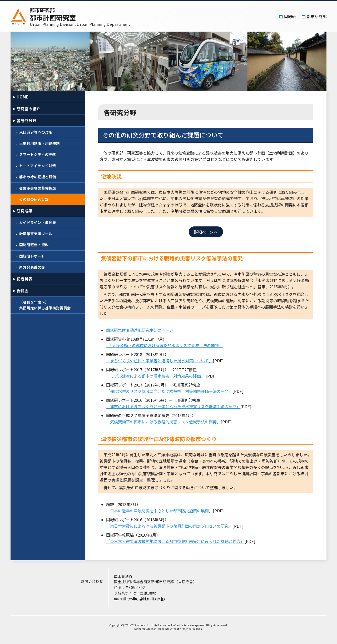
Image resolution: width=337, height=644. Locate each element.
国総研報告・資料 (34, 245)
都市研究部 (317, 16)
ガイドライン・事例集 (38, 222)
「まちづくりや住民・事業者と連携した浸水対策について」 (164, 361)
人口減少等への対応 (36, 132)
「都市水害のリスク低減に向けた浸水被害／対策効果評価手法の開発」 (174, 391)
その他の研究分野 (34, 199)
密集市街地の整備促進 (38, 188)
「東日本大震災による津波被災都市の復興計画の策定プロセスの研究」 (174, 526)
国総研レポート (32, 256)
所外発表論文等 (32, 267)
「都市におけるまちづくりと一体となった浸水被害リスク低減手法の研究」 (178, 406)
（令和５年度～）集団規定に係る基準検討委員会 (45, 305)
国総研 (290, 16)
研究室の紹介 (28, 109)
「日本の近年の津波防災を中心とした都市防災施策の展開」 (164, 511)
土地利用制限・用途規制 (39, 143)
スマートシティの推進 (38, 154)
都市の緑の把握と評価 (38, 177)
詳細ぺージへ (208, 232)
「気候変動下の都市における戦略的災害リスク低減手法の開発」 (168, 422)
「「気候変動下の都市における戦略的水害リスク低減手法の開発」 (169, 345)
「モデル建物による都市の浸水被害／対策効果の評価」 (160, 376)
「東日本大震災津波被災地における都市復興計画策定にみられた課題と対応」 (180, 541)
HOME (23, 97)
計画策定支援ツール (36, 234)
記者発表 (24, 279)
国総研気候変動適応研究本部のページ (144, 330)
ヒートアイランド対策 (38, 166)
